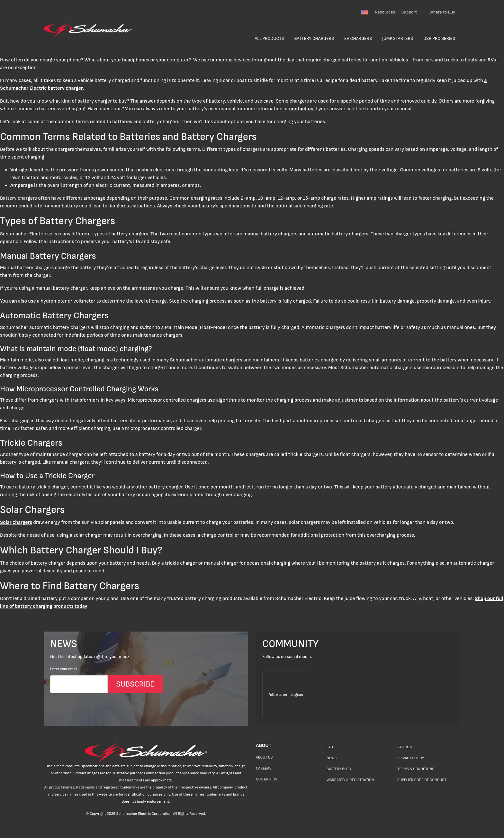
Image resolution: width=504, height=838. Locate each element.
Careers (264, 768)
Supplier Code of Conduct (422, 780)
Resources (385, 12)
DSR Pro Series (439, 38)
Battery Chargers (314, 38)
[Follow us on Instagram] (286, 695)
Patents (405, 747)
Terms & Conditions (416, 769)
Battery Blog (339, 769)
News (332, 758)
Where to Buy (442, 12)
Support (409, 12)
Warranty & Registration (350, 780)
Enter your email (64, 669)
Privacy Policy (411, 758)
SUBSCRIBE (135, 684)
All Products (269, 38)
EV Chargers (358, 38)
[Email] (79, 684)
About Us (264, 757)
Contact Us (266, 779)
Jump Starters (398, 38)
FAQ (330, 747)
